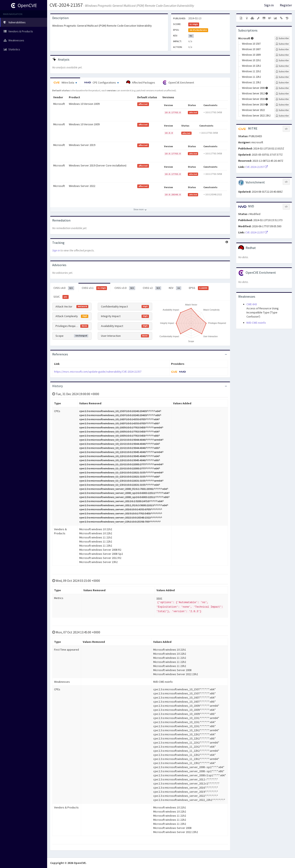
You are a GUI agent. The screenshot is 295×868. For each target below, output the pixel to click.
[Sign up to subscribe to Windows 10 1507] (282, 44)
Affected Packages (141, 83)
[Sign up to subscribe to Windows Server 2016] (282, 99)
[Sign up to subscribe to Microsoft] (282, 38)
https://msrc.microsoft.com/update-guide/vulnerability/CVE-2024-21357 (98, 372)
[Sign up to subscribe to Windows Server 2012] (282, 94)
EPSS (199, 288)
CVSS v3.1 (94, 288)
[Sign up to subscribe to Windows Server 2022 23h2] (282, 116)
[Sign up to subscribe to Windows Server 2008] (282, 88)
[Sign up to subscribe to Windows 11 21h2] (282, 71)
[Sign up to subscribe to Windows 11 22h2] (282, 77)
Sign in (269, 5)
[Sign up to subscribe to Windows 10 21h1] (282, 60)
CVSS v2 (152, 288)
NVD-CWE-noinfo (256, 323)
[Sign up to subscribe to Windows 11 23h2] (282, 83)
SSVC (61, 297)
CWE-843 (252, 304)
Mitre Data (65, 83)
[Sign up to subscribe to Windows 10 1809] (282, 55)
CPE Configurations (102, 83)
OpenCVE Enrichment (178, 83)
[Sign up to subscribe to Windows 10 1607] (282, 49)
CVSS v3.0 (125, 288)
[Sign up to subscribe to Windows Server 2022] (282, 110)
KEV (175, 288)
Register (286, 5)
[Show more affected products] (140, 210)
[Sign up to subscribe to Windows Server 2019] (282, 105)
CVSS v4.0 (64, 288)
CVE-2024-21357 (66, 5)
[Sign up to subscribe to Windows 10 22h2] (282, 66)
